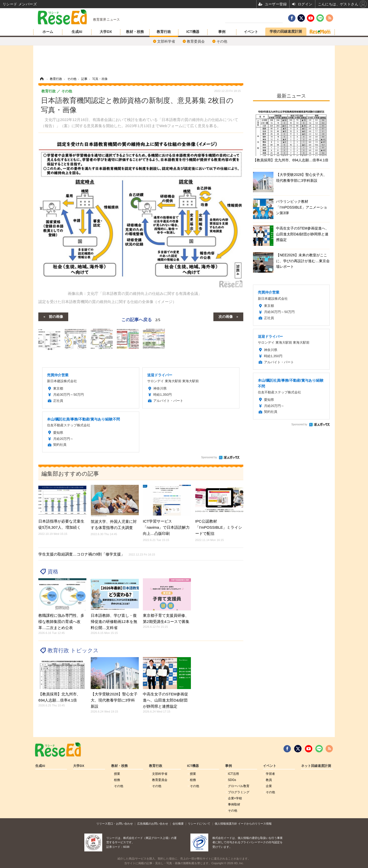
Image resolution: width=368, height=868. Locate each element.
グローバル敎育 (239, 786)
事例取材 (234, 804)
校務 (117, 780)
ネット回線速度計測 (316, 766)
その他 (222, 41)
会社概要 (178, 824)
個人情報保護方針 (226, 824)
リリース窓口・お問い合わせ (115, 824)
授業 (117, 774)
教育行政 (164, 32)
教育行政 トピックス (73, 650)
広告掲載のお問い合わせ (153, 824)
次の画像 (226, 316)
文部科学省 (166, 41)
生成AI (77, 32)
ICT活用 (233, 774)
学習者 (270, 774)
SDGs (232, 780)
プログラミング (239, 792)
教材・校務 (135, 32)
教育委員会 (196, 41)
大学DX (106, 32)
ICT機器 (193, 32)
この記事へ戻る (141, 320)
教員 (269, 780)
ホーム (48, 32)
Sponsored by (209, 457)
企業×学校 (235, 798)
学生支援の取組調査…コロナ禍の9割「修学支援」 (97, 554)
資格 (53, 571)
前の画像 (56, 316)
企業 (269, 786)
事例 (222, 32)
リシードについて (199, 824)
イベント (251, 32)
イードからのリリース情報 (255, 824)
